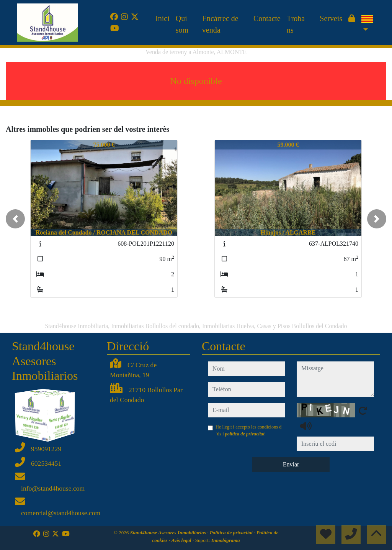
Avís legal (182, 540)
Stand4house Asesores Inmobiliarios (169, 533)
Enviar (291, 464)
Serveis (331, 18)
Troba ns (296, 24)
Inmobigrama (226, 540)
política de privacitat (245, 434)
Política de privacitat (232, 533)
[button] (15, 219)
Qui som (182, 24)
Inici (163, 18)
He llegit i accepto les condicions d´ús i (248, 430)
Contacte (267, 18)
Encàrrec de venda (220, 24)
